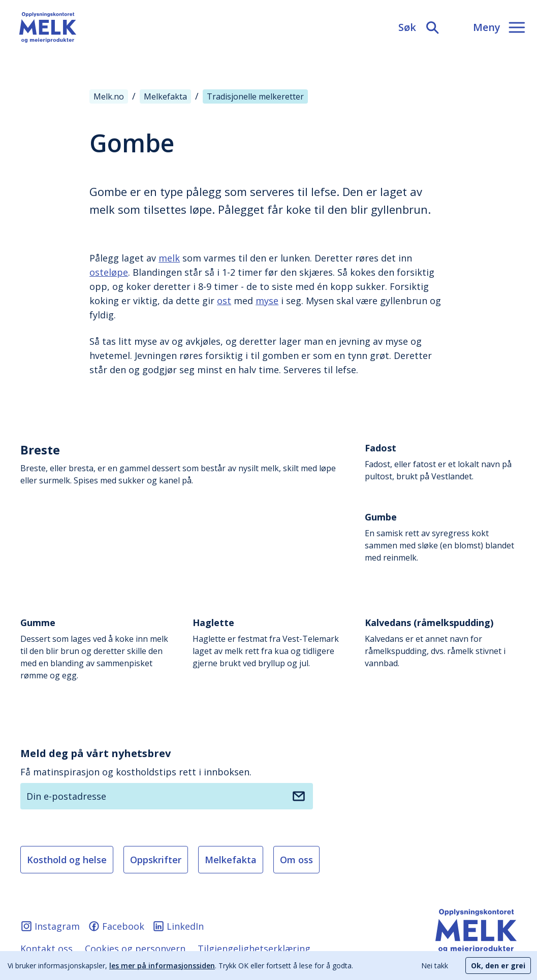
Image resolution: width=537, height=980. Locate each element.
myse (267, 301)
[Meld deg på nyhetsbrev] (299, 796)
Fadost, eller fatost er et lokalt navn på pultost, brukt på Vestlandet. (441, 462)
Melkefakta (231, 860)
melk (169, 258)
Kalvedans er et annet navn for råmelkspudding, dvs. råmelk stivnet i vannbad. (441, 643)
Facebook (116, 926)
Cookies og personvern (135, 949)
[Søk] (419, 27)
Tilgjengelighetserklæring (254, 949)
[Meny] (499, 27)
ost (224, 301)
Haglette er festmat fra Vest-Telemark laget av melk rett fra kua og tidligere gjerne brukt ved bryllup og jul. (268, 643)
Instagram (50, 926)
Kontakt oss (46, 949)
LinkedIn (178, 926)
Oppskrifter (156, 860)
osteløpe (109, 272)
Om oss (296, 860)
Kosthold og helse (67, 860)
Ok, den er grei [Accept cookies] (498, 966)
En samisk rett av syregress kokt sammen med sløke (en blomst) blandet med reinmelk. (441, 537)
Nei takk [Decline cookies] (435, 966)
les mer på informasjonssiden (162, 966)
